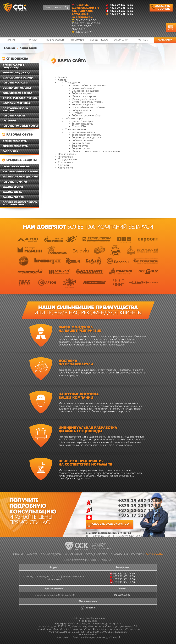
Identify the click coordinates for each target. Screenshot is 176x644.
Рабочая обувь (74, 118)
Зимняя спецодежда (84, 88)
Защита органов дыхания (87, 138)
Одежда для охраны (84, 96)
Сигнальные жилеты (83, 132)
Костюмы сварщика (83, 105)
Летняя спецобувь (82, 121)
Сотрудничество (99, 40)
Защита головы (81, 149)
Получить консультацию (109, 525)
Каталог (33, 40)
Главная (11, 40)
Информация (77, 40)
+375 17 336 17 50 (139, 515)
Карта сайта (65, 168)
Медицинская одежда (85, 99)
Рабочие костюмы (82, 94)
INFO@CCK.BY (122, 595)
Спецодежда (72, 83)
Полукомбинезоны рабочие (88, 107)
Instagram (90, 608)
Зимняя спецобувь (82, 124)
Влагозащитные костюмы (87, 135)
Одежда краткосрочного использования (96, 151)
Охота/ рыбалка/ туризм (87, 102)
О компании (121, 40)
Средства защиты (75, 129)
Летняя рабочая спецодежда (89, 85)
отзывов (107, 560)
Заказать (161, 8)
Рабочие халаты (81, 110)
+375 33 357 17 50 (139, 511)
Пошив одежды (55, 40)
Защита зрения (81, 143)
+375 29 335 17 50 (139, 506)
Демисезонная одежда (85, 91)
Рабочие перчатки (83, 140)
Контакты (143, 40)
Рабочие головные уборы (87, 116)
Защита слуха (80, 146)
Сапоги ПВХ (79, 127)
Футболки (78, 113)
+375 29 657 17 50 (139, 501)
